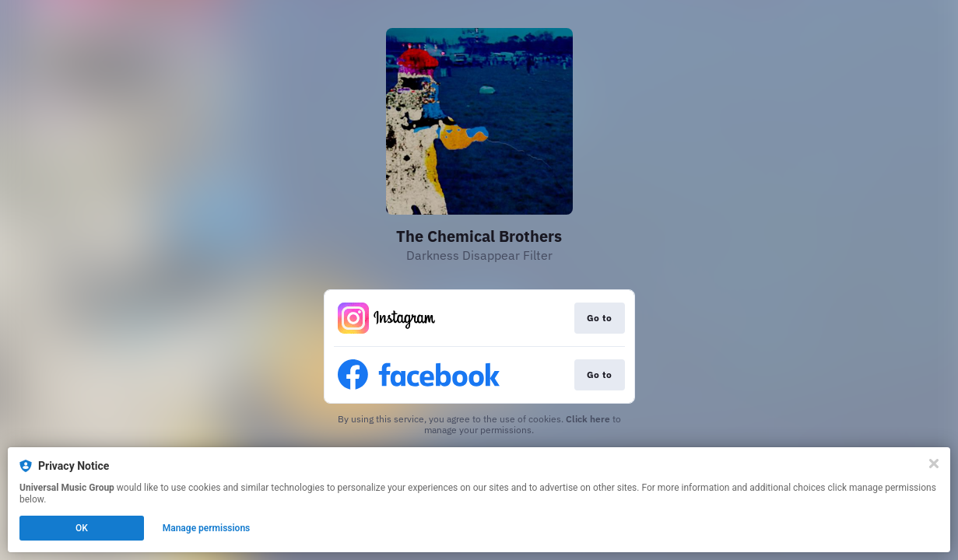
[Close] (934, 464)
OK (82, 528)
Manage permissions (207, 528)
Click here (588, 419)
